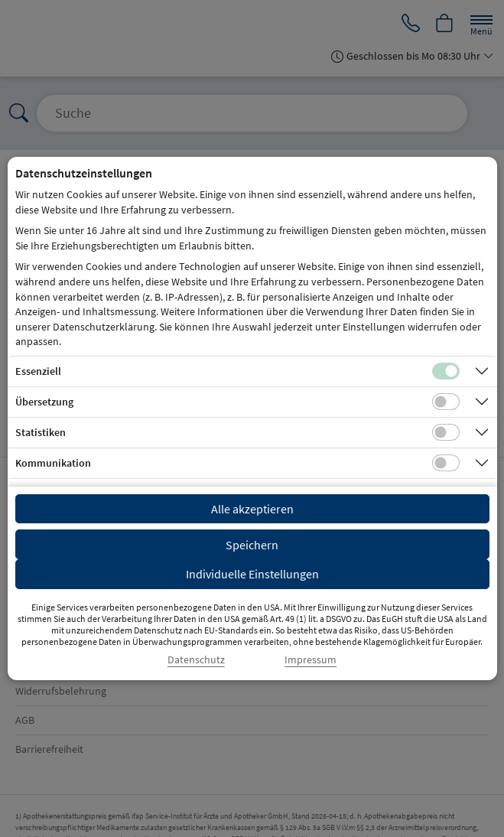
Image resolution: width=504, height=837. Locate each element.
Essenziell (38, 371)
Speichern (252, 545)
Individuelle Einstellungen (252, 574)
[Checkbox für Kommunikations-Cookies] (446, 463)
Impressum (311, 660)
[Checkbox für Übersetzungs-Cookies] (446, 402)
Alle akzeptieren (252, 509)
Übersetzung (44, 402)
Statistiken (41, 432)
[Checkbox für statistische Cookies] (446, 432)
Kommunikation (53, 463)
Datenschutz (196, 660)
